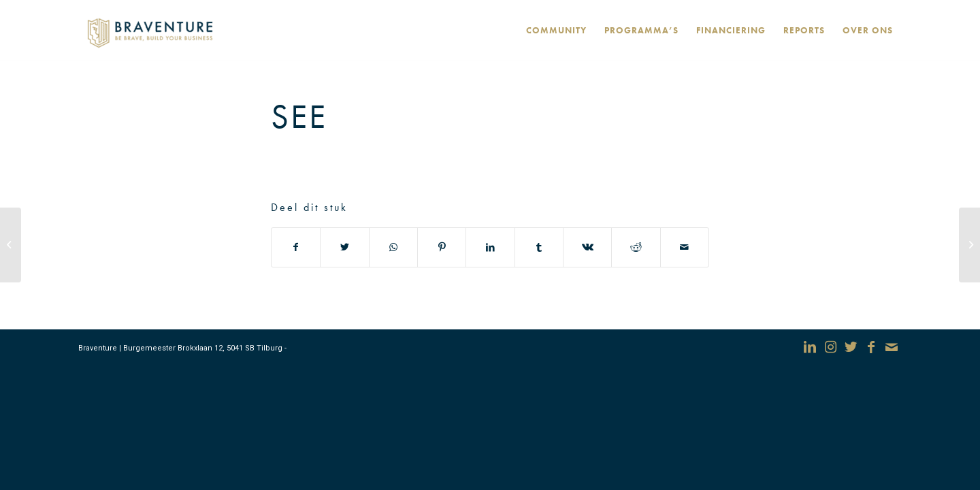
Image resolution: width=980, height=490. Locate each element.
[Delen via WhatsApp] (393, 247)
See (299, 116)
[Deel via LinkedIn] (490, 247)
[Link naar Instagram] (830, 347)
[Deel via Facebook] (296, 247)
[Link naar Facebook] (871, 347)
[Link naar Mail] (892, 347)
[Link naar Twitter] (851, 347)
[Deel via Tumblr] (539, 247)
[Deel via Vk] (587, 247)
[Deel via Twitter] (344, 247)
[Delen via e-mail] (685, 247)
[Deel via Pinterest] (442, 247)
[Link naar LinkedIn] (810, 347)
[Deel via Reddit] (636, 247)
